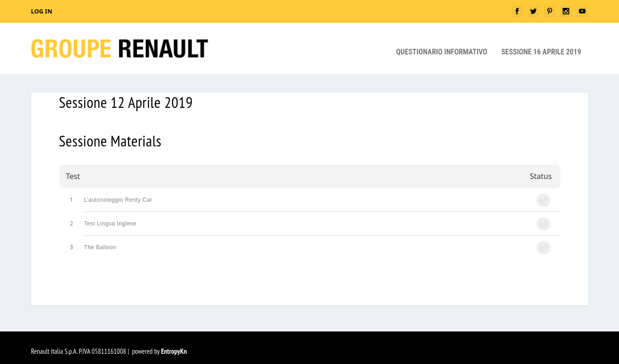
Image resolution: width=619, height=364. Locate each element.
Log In (42, 11)
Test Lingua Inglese (110, 216)
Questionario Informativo (442, 45)
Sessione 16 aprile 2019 (541, 45)
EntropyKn (174, 344)
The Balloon (100, 240)
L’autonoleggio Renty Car (118, 192)
